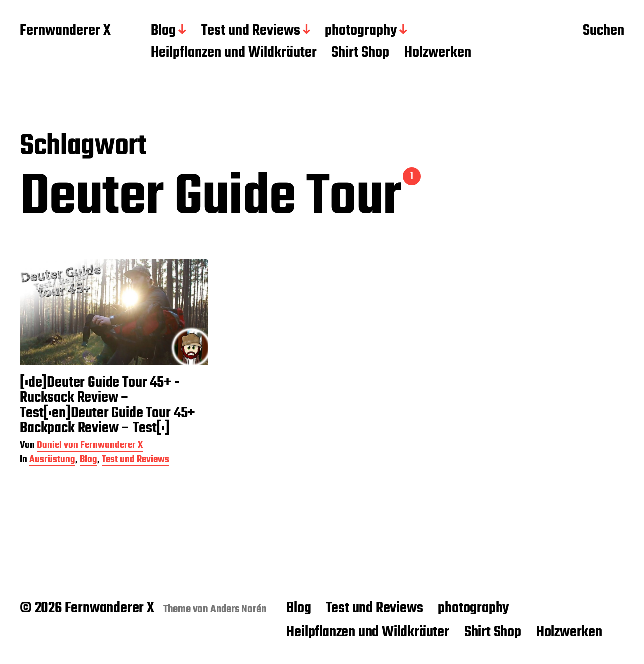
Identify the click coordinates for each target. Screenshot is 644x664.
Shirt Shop (360, 53)
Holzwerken (438, 53)
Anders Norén (238, 609)
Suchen (603, 31)
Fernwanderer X (65, 31)
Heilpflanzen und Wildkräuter (234, 53)
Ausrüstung (52, 461)
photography (361, 31)
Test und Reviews (251, 31)
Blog (163, 31)
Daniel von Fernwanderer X (90, 446)
